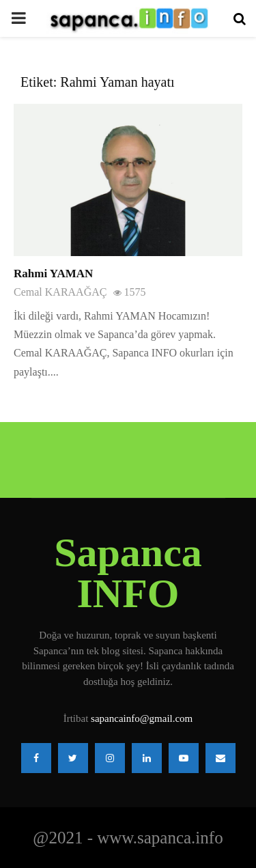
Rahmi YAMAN (53, 274)
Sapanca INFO (128, 573)
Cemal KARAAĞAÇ (60, 292)
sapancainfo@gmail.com (142, 718)
